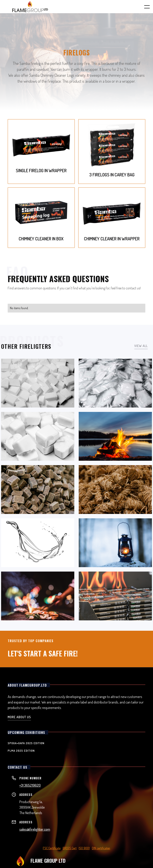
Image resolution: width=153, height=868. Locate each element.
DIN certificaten (101, 848)
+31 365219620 (30, 785)
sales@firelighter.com (35, 829)
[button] (144, 7)
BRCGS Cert (70, 848)
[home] (30, 7)
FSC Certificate (52, 848)
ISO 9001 (84, 848)
